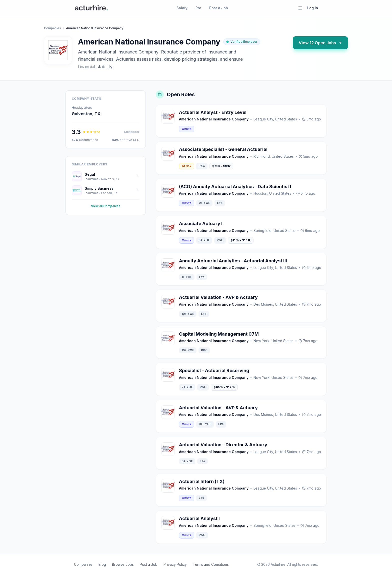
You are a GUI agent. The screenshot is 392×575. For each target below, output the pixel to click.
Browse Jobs (123, 564)
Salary (182, 8)
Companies (52, 28)
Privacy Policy (175, 564)
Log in (313, 8)
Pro (198, 8)
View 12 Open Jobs (320, 43)
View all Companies (106, 206)
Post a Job (219, 8)
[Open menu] (300, 8)
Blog (102, 564)
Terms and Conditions (211, 564)
